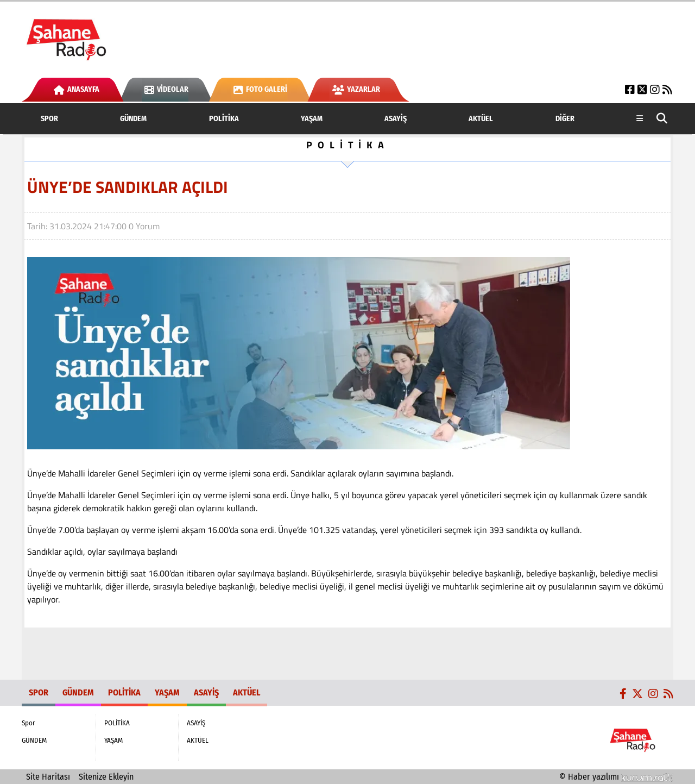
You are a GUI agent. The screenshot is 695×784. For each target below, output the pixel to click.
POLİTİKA (224, 119)
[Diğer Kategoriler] (640, 119)
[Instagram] (655, 89)
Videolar (166, 89)
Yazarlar (356, 89)
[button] (662, 119)
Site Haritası (48, 777)
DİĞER (565, 119)
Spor (49, 119)
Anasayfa (77, 89)
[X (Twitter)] (642, 89)
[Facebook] (630, 89)
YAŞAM (312, 119)
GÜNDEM (133, 119)
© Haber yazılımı (616, 777)
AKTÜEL (481, 119)
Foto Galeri (260, 89)
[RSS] (667, 89)
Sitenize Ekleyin (106, 777)
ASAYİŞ (396, 119)
